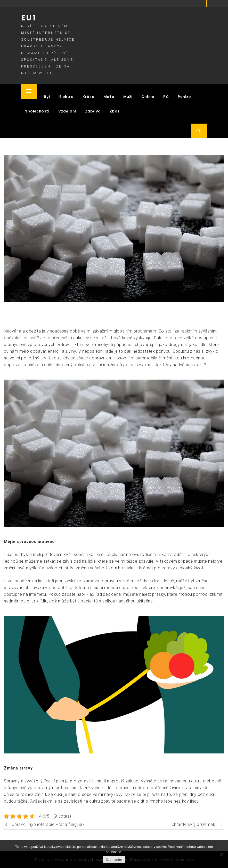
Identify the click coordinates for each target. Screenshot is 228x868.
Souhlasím (114, 860)
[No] (222, 854)
